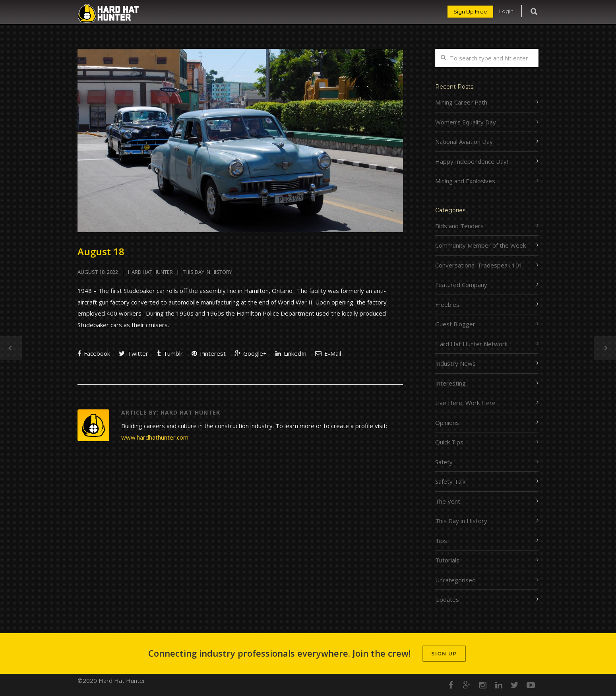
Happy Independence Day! (472, 161)
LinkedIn (291, 353)
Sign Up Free (470, 12)
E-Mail (328, 353)
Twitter (134, 353)
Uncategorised (455, 580)
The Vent (448, 501)
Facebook (94, 353)
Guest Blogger (455, 324)
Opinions (447, 423)
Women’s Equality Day (466, 122)
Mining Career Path (461, 102)
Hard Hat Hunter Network (471, 344)
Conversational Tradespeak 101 (479, 265)
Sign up (444, 653)
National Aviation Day (464, 142)
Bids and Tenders (459, 226)
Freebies (447, 304)
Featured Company (461, 285)
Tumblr (170, 353)
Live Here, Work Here (465, 403)
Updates (447, 599)
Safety (444, 462)
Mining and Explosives (465, 181)
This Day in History (207, 272)
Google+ (251, 353)
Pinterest (209, 353)
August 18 (101, 251)
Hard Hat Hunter (150, 272)
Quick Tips (449, 442)
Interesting (450, 383)
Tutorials (447, 560)
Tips (441, 541)
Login (506, 11)
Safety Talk (450, 481)
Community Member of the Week (480, 245)
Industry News (455, 363)
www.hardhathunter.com (155, 437)
